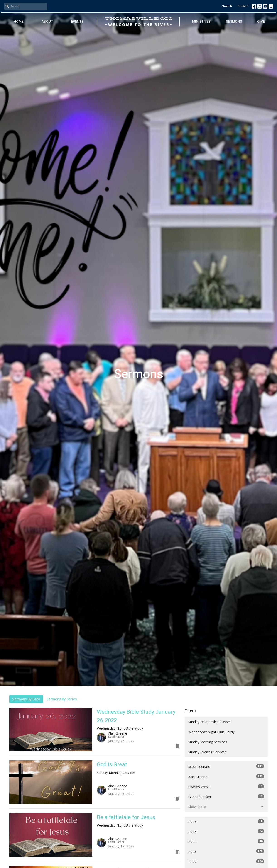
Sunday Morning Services (208, 742)
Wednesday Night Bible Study (211, 732)
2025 (226, 831)
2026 (226, 821)
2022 (226, 862)
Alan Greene (226, 777)
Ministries (201, 22)
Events (77, 22)
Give (261, 22)
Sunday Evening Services (207, 752)
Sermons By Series (62, 699)
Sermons (234, 22)
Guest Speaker (226, 796)
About (47, 22)
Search (227, 6)
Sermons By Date (26, 699)
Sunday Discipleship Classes (210, 722)
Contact (243, 6)
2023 (226, 851)
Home (18, 22)
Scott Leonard (226, 766)
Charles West (226, 787)
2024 (226, 841)
